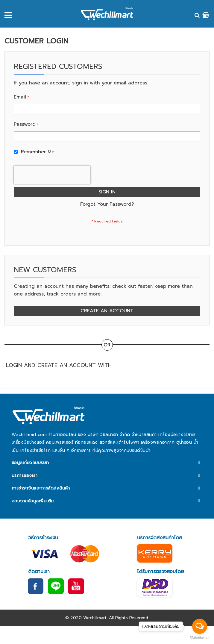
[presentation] (52, 175)
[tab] (107, 463)
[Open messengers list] (200, 626)
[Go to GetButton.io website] (200, 638)
